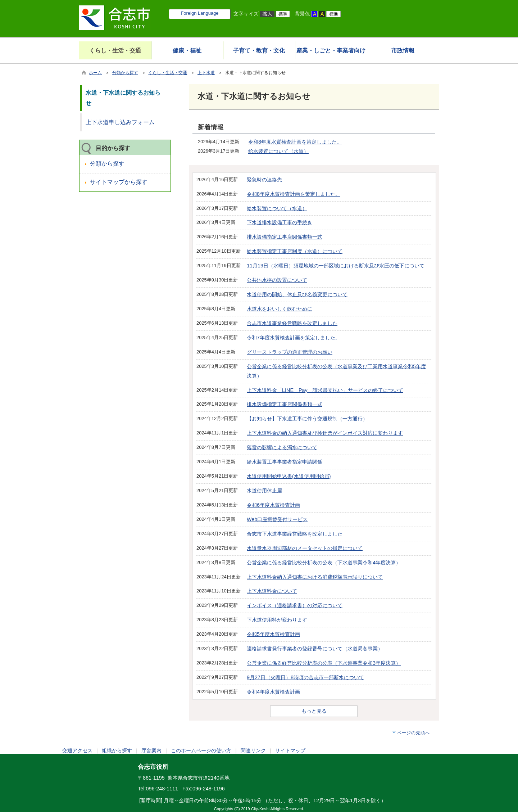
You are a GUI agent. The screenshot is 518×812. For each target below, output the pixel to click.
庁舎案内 (151, 750)
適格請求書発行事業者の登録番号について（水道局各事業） (315, 649)
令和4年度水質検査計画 (273, 692)
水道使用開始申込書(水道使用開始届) (289, 476)
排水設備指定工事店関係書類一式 (285, 237)
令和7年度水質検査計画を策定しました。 (294, 338)
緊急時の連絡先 (264, 180)
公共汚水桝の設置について (277, 280)
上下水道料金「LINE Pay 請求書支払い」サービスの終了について (325, 390)
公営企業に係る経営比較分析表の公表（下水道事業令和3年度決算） (324, 663)
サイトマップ (290, 750)
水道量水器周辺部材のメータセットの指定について (305, 548)
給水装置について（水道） (278, 151)
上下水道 (206, 73)
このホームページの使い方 (201, 750)
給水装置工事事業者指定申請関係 (285, 462)
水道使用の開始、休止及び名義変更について (297, 294)
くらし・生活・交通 (168, 73)
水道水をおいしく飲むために (280, 309)
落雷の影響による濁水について (282, 447)
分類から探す (125, 73)
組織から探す (117, 750)
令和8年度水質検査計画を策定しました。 (295, 142)
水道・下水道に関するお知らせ (123, 98)
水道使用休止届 (264, 491)
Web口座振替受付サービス (277, 519)
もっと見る (314, 711)
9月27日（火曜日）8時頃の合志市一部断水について (305, 677)
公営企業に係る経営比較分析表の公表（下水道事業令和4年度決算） (324, 563)
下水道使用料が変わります (277, 620)
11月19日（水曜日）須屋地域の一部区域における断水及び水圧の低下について (336, 266)
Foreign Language (199, 13)
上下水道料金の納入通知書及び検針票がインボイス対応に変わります (325, 433)
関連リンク (253, 750)
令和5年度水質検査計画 (273, 634)
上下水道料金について (272, 591)
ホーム (95, 73)
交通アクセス (77, 750)
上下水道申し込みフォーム (120, 122)
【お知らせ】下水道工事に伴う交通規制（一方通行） (307, 419)
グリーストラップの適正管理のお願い (290, 352)
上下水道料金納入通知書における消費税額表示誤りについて (315, 577)
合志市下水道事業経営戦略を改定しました (295, 534)
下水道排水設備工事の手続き (280, 222)
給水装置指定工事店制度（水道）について (295, 251)
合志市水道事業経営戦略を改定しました (292, 323)
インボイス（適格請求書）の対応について (295, 605)
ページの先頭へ (414, 733)
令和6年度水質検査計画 (273, 505)
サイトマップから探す (119, 182)
